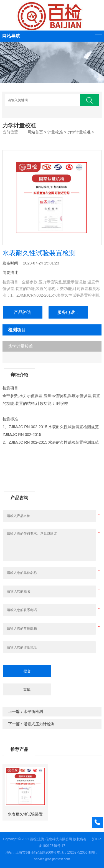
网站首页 (35, 132)
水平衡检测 (33, 711)
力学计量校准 (79, 132)
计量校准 (55, 132)
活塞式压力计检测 (39, 724)
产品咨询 (23, 312)
